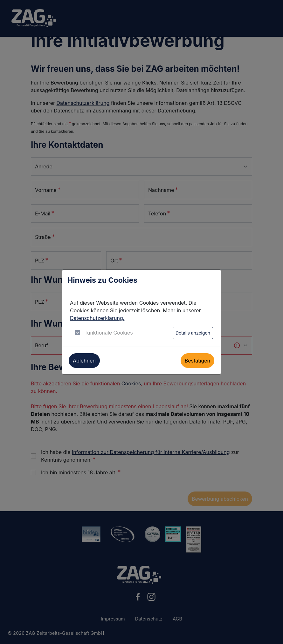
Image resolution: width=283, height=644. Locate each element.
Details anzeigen (193, 333)
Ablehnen (84, 361)
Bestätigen (197, 361)
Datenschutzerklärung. (97, 318)
